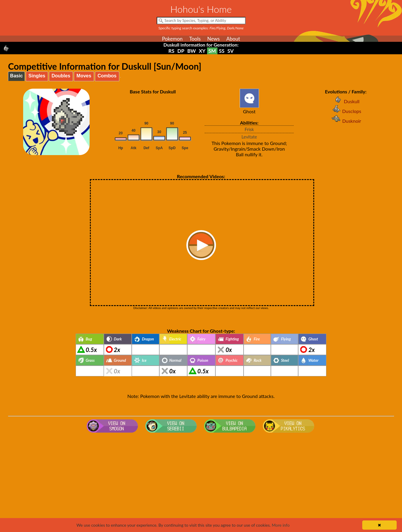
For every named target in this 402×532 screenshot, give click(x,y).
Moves (84, 76)
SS (222, 51)
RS (171, 51)
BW (192, 51)
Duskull (346, 101)
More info (281, 525)
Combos (107, 76)
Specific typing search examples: (201, 28)
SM (212, 51)
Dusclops (346, 111)
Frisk (249, 129)
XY (202, 51)
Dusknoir (346, 121)
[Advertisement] (201, 482)
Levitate (249, 137)
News (213, 39)
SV (231, 51)
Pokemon (172, 39)
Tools (195, 39)
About (233, 39)
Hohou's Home (201, 9)
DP (181, 51)
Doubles (61, 76)
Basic (16, 76)
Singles (37, 76)
